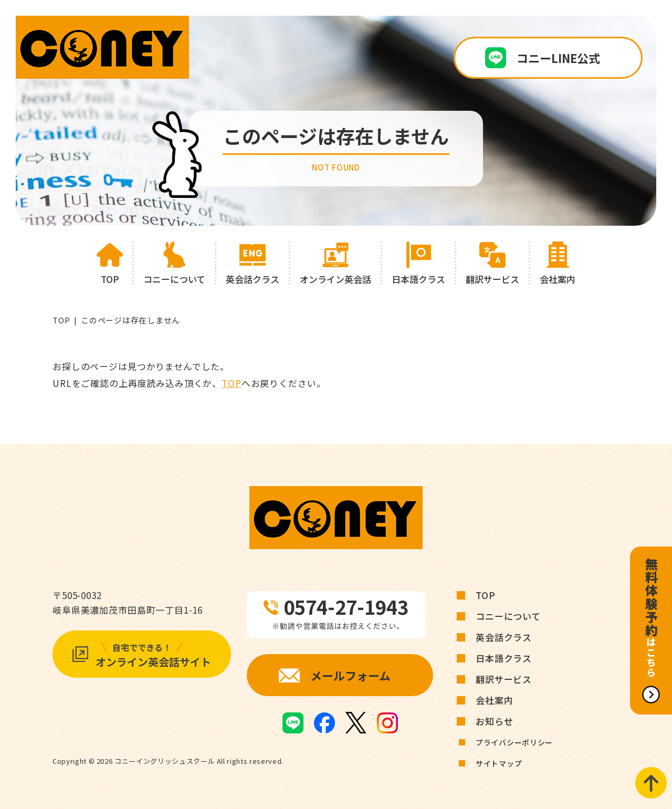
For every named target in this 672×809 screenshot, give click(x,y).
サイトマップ (499, 763)
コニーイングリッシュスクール (165, 761)
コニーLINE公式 (558, 58)
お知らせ (494, 721)
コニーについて (508, 616)
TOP (61, 320)
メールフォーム (350, 675)
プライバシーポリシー (514, 742)
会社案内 (494, 700)
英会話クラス (504, 637)
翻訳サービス (504, 679)
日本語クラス (504, 658)
